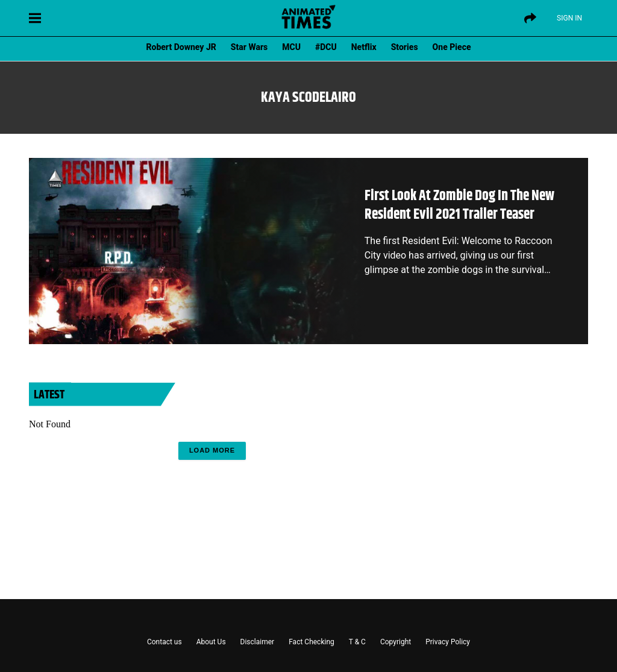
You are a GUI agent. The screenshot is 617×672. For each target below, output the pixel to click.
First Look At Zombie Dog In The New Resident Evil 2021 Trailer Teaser (459, 205)
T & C (357, 642)
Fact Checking (312, 642)
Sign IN (569, 18)
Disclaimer (258, 642)
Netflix (364, 47)
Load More (212, 450)
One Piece (452, 47)
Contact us (164, 642)
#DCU (326, 47)
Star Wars (249, 47)
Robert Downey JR (181, 47)
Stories (405, 47)
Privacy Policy (448, 642)
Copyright (396, 642)
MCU (291, 47)
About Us (211, 642)
